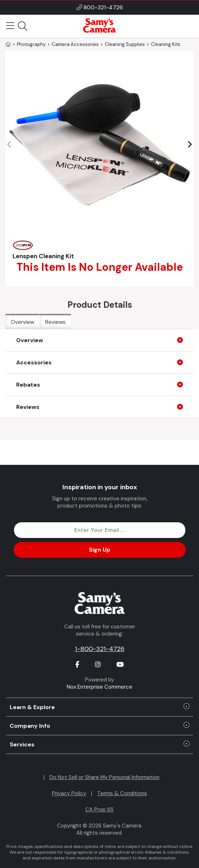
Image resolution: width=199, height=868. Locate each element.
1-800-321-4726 (100, 649)
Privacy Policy (69, 793)
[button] (189, 145)
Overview (22, 322)
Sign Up (100, 550)
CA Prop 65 (99, 810)
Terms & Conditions (122, 793)
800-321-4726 (103, 7)
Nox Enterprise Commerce (99, 687)
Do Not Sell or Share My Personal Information (105, 777)
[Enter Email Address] (100, 530)
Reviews (55, 322)
